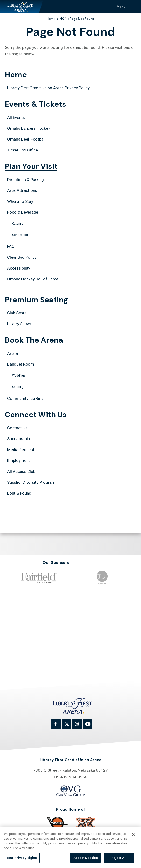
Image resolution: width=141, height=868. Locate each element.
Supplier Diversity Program (31, 482)
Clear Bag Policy (22, 257)
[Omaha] (57, 823)
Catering (18, 224)
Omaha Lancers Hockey (29, 128)
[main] (70, 270)
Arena (13, 353)
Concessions (21, 235)
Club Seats (17, 313)
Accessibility (19, 268)
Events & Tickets (35, 105)
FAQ (11, 246)
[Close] (133, 836)
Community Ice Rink (25, 398)
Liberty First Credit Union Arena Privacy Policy (48, 88)
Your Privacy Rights (22, 859)
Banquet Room (21, 364)
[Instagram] (80, 726)
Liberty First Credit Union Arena (22, 7)
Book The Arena (34, 341)
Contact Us (17, 428)
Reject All (119, 859)
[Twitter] (69, 726)
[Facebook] (59, 726)
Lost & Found (19, 493)
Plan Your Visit (31, 167)
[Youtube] (90, 726)
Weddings (19, 376)
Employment (19, 461)
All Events (16, 117)
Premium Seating (36, 301)
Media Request (21, 450)
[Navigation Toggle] (126, 6)
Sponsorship (19, 439)
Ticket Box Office (23, 150)
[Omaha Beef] (85, 824)
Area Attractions (22, 191)
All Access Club (21, 472)
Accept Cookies (86, 859)
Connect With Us (36, 415)
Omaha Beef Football (26, 139)
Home (51, 19)
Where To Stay (20, 201)
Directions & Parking (26, 180)
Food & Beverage (23, 212)
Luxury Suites (19, 324)
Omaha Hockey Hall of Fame (33, 279)
